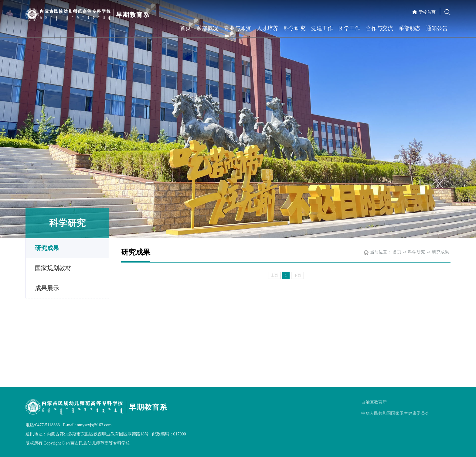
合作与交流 (379, 28)
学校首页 (427, 12)
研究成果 (47, 248)
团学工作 (349, 28)
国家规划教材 (53, 268)
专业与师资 (237, 28)
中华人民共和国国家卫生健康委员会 (395, 413)
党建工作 (322, 28)
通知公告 (437, 28)
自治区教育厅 (374, 402)
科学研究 (295, 28)
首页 (185, 28)
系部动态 (410, 28)
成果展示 (47, 288)
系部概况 (207, 28)
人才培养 (267, 28)
